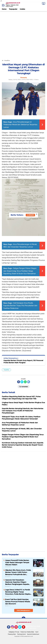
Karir (37, 632)
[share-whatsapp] (25, 382)
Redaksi (40, 626)
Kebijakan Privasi (14, 632)
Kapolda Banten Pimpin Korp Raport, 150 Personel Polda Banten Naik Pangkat (23, 362)
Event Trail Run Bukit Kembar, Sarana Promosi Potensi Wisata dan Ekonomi (18, 602)
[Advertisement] (23, 34)
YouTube (25, 628)
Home (4, 9)
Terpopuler (13, 9)
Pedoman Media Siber (27, 632)
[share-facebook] (19, 382)
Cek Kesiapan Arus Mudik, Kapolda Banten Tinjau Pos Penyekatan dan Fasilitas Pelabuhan (20, 306)
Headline (6, 370)
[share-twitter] (22, 382)
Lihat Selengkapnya (23, 610)
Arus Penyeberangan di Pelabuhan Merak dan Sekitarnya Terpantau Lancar (20, 125)
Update (30, 215)
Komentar (23, 386)
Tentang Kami (21, 634)
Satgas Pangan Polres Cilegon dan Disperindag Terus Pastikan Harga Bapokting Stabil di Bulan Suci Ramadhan (20, 271)
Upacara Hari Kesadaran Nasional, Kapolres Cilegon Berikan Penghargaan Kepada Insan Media (17, 582)
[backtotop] (24, 618)
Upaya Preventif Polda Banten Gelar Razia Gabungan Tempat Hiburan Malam (17, 562)
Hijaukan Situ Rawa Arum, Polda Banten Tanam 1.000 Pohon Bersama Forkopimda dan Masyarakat (18, 572)
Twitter (21, 628)
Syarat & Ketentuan (33, 634)
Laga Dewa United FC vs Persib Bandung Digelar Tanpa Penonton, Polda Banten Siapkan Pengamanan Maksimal (18, 592)
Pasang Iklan (12, 634)
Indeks (22, 9)
